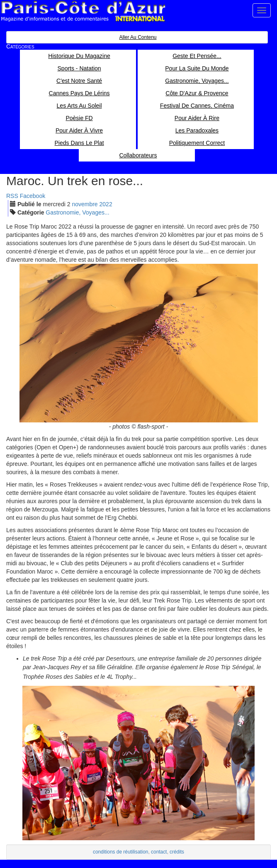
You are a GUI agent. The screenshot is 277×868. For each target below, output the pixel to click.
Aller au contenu (138, 37)
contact (159, 852)
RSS (12, 196)
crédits (177, 852)
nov (85, 204)
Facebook (33, 196)
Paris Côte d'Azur (83, 11)
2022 (106, 204)
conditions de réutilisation (121, 852)
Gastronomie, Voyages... (77, 212)
